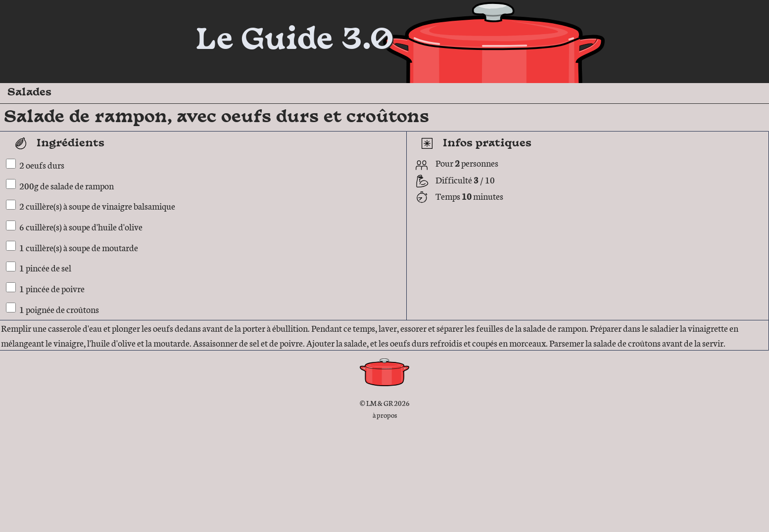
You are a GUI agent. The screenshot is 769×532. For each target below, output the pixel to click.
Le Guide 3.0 (294, 41)
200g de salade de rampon (67, 185)
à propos (385, 415)
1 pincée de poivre (52, 288)
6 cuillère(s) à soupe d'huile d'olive (81, 226)
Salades (29, 93)
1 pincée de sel (45, 267)
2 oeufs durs (42, 165)
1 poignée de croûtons (59, 309)
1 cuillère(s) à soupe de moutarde (79, 247)
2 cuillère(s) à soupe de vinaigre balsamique (97, 206)
